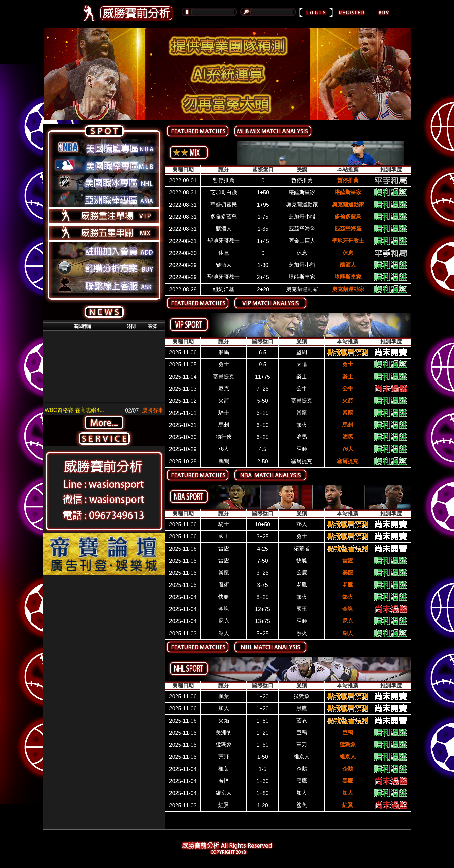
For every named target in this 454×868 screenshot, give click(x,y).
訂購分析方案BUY (104, 267)
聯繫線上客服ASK (104, 284)
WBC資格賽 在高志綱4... (74, 414)
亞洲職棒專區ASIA (104, 199)
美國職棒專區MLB (104, 164)
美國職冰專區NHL (104, 182)
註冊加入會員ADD (104, 250)
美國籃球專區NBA (104, 147)
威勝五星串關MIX (104, 233)
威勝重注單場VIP (104, 216)
